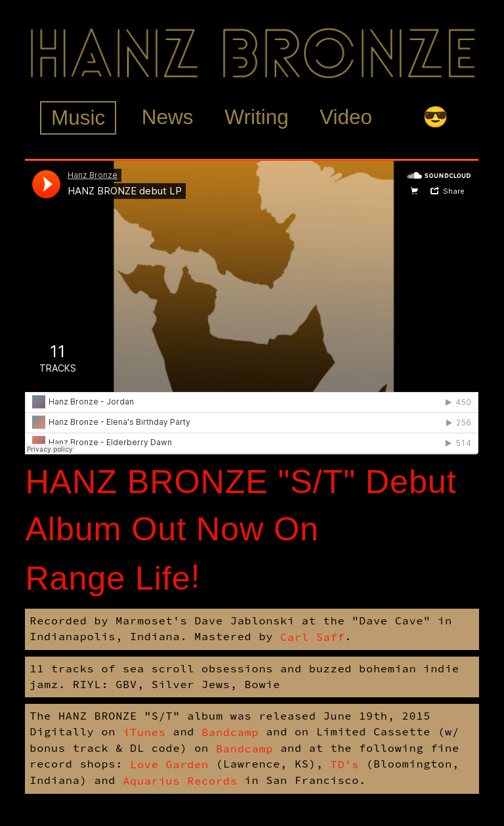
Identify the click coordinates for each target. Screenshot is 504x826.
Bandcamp (230, 732)
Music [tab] (78, 118)
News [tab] (168, 117)
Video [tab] (346, 117)
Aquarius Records (180, 781)
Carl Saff (312, 637)
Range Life (108, 578)
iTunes (144, 732)
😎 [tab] (435, 117)
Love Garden (169, 764)
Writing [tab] (256, 117)
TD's (345, 764)
